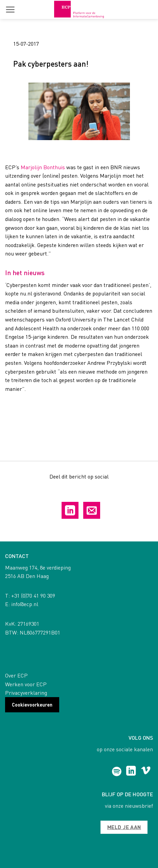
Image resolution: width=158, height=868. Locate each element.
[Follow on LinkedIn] (131, 772)
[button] (10, 9)
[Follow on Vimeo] (146, 772)
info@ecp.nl (25, 604)
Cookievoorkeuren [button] (32, 705)
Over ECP (16, 675)
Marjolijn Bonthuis (43, 167)
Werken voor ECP (26, 684)
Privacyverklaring (26, 693)
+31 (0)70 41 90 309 (33, 595)
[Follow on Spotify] (117, 772)
